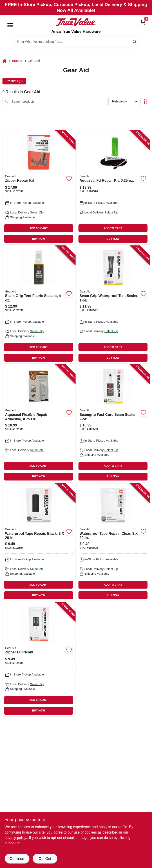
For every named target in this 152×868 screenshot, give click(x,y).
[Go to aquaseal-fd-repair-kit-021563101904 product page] (113, 187)
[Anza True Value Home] (76, 22)
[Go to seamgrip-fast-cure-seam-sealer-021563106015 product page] (113, 423)
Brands (17, 61)
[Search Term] (76, 42)
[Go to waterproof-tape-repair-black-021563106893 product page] (39, 542)
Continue (17, 859)
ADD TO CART (39, 228)
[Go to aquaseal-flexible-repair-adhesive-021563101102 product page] (39, 423)
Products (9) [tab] (14, 81)
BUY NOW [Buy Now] (39, 239)
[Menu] (10, 25)
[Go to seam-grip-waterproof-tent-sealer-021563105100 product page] (113, 305)
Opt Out (45, 859)
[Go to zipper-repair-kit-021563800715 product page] (39, 187)
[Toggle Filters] (146, 101)
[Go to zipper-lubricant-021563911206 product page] (39, 659)
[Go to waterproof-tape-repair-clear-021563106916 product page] (113, 542)
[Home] (4, 61)
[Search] (135, 41)
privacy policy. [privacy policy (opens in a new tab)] (16, 838)
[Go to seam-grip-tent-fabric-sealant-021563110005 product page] (39, 305)
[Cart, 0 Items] (143, 22)
